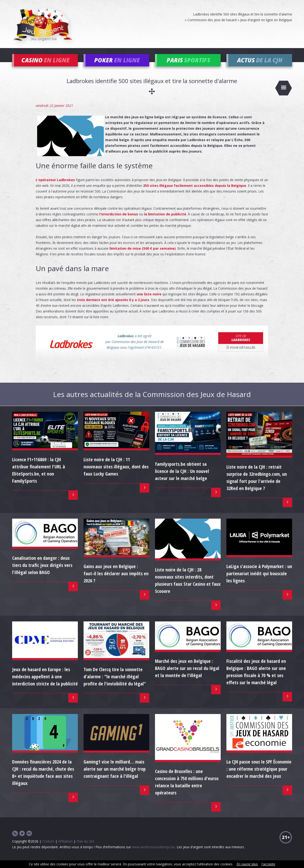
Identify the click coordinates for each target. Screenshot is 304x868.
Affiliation (65, 848)
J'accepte (268, 864)
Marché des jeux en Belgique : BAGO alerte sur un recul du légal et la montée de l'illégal (187, 675)
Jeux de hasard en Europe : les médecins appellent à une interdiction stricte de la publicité (45, 683)
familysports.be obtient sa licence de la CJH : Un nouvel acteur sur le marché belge (182, 478)
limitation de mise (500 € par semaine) (143, 255)
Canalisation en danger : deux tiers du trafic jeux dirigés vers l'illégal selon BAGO (42, 572)
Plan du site (85, 848)
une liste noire (149, 300)
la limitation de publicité (165, 221)
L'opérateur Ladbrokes (55, 186)
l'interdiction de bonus (119, 221)
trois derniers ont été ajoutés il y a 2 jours (113, 306)
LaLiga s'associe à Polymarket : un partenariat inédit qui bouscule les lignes (259, 580)
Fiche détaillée (241, 354)
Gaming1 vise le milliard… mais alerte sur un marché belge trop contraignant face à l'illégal (115, 776)
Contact (48, 848)
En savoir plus (247, 864)
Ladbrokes (241, 344)
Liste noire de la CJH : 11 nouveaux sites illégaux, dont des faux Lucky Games (116, 473)
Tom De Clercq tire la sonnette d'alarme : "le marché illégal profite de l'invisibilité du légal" (115, 683)
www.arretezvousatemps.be (153, 854)
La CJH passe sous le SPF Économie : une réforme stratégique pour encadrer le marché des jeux (259, 776)
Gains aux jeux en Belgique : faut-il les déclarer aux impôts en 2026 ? (116, 580)
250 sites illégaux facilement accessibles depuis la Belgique (195, 192)
